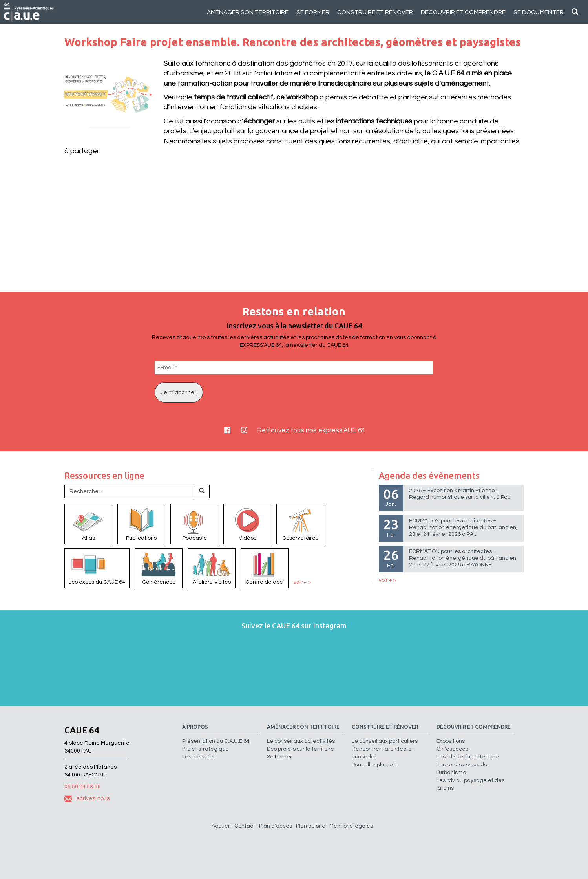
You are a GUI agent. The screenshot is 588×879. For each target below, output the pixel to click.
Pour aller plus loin (374, 765)
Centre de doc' (265, 568)
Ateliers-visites (212, 568)
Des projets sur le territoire (300, 749)
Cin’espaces (452, 749)
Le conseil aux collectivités (301, 741)
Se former (313, 12)
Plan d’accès (276, 826)
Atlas (88, 524)
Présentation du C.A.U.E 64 (216, 741)
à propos (195, 727)
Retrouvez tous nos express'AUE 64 (311, 430)
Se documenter (539, 12)
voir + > (302, 582)
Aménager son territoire (248, 12)
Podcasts (194, 524)
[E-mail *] (294, 368)
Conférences (159, 568)
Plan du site (311, 826)
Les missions (198, 757)
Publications (141, 524)
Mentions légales (351, 826)
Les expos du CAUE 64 (97, 568)
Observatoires (300, 524)
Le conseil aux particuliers (385, 741)
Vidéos (247, 524)
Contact (245, 826)
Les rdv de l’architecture (468, 757)
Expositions (451, 741)
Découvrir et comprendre (463, 12)
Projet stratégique (205, 749)
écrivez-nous (87, 798)
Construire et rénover (375, 12)
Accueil (221, 826)
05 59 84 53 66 (82, 787)
